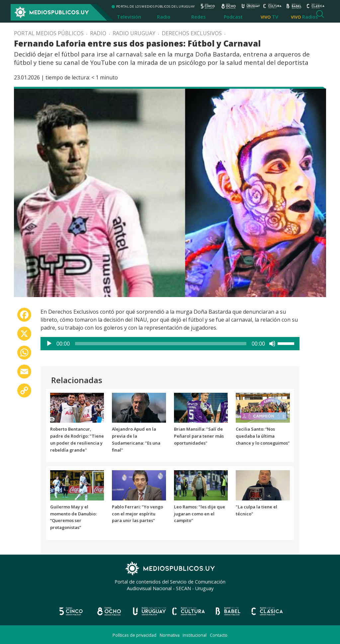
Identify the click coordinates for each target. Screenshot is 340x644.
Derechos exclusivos (192, 33)
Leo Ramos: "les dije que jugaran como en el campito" (200, 514)
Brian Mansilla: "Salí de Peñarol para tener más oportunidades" (199, 436)
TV (275, 17)
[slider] (161, 344)
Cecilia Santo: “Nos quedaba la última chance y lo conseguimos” (263, 436)
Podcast (233, 17)
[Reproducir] (49, 344)
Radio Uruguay (134, 33)
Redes (198, 17)
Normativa (170, 635)
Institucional (195, 635)
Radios (310, 17)
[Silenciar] (272, 344)
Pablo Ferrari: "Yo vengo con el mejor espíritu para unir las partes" (137, 514)
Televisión (129, 17)
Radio (164, 17)
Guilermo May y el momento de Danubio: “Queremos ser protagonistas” (73, 517)
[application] (170, 344)
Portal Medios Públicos (49, 33)
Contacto (219, 635)
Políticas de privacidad (134, 635)
